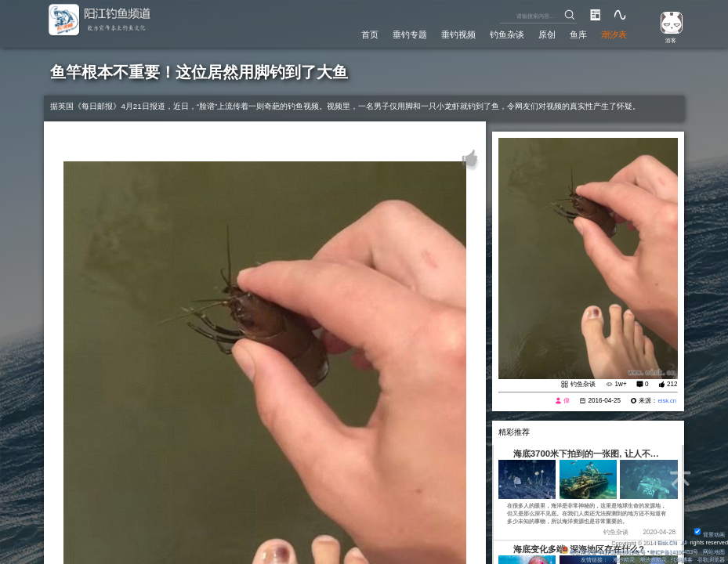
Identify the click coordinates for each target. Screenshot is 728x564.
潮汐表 (613, 34)
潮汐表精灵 (652, 560)
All (683, 542)
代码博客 (682, 560)
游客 (668, 40)
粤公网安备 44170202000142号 (599, 552)
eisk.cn (666, 401)
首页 (364, 34)
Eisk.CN (665, 542)
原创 (545, 34)
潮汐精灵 (623, 560)
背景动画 (710, 535)
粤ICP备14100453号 (672, 552)
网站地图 (714, 552)
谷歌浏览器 (711, 560)
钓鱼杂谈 (504, 34)
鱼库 (577, 34)
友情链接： (593, 560)
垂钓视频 (455, 34)
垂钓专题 (405, 34)
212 (672, 385)
